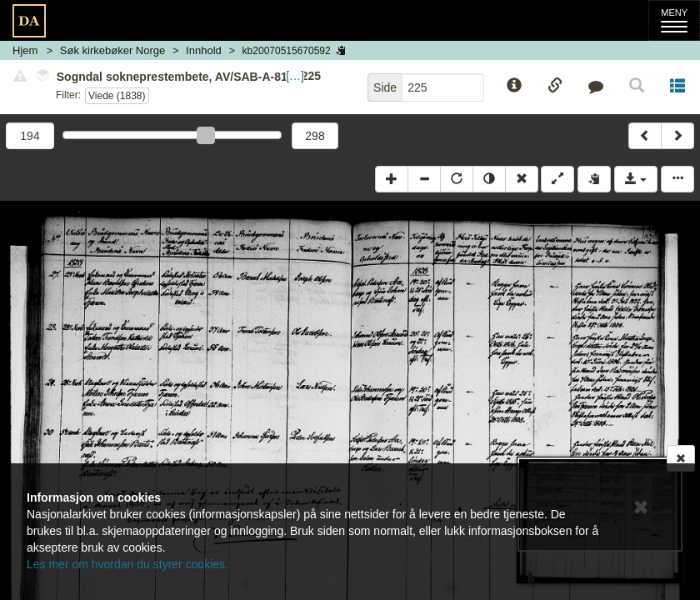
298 (315, 136)
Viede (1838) (117, 96)
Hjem (25, 50)
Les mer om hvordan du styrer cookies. (127, 564)
